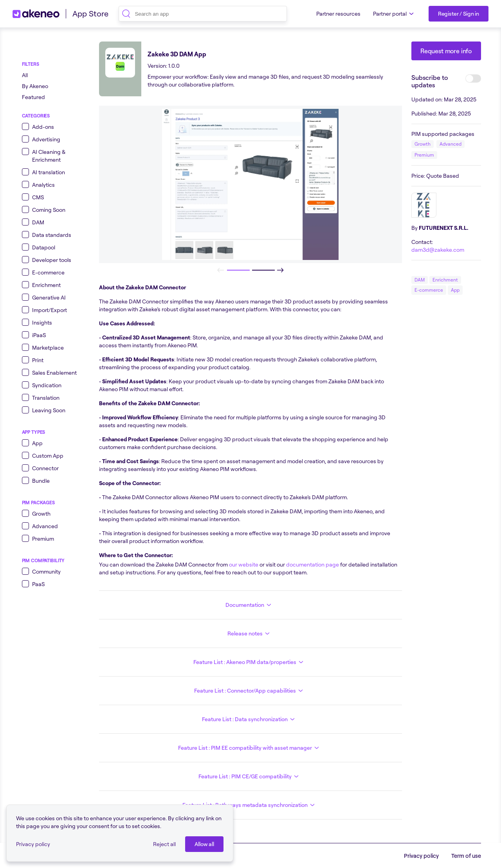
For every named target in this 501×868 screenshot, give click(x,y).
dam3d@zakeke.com (438, 250)
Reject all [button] (164, 844)
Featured (33, 97)
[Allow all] (204, 844)
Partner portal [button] (395, 14)
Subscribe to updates (430, 81)
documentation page (312, 564)
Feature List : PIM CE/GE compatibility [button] (250, 776)
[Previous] (221, 270)
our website (243, 564)
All (25, 75)
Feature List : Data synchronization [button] (250, 719)
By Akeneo (35, 86)
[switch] (473, 78)
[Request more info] (446, 51)
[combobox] (203, 14)
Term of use (466, 856)
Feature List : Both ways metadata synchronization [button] (250, 805)
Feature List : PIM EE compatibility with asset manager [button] (250, 748)
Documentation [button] (250, 605)
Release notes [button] (250, 633)
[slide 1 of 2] (238, 270)
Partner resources (338, 14)
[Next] (280, 270)
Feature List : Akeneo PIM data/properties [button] (250, 662)
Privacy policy (33, 844)
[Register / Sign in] (459, 14)
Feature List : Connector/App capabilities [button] (250, 691)
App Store (90, 14)
